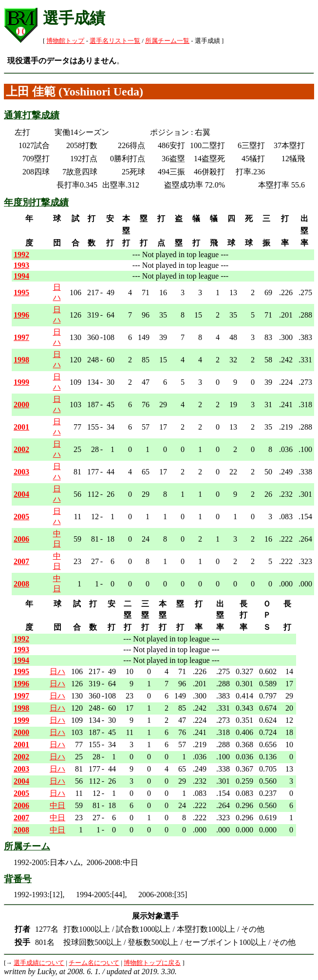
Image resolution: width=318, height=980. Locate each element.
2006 (21, 539)
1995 (21, 292)
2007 (21, 561)
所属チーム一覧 (167, 41)
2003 (21, 472)
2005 (21, 517)
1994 (21, 276)
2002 (21, 449)
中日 (57, 805)
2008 (21, 584)
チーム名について (94, 963)
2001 (21, 427)
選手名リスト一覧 (115, 41)
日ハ (57, 671)
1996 (21, 315)
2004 (21, 494)
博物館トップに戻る (152, 963)
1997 (21, 337)
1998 (21, 360)
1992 (21, 254)
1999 (21, 382)
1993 (21, 265)
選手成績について (39, 963)
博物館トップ (65, 41)
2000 (21, 405)
